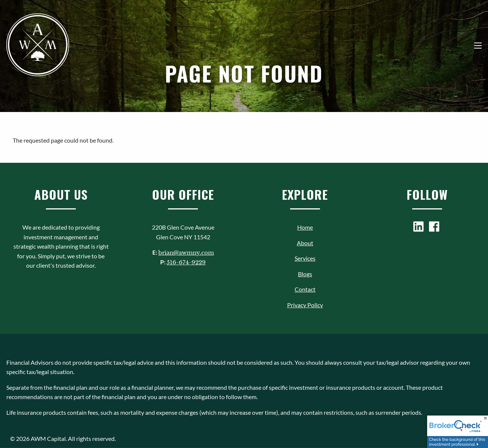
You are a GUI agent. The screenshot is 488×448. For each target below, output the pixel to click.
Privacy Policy (305, 305)
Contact (305, 289)
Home (305, 227)
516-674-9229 (186, 262)
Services (305, 258)
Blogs (305, 274)
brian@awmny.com (186, 253)
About (305, 243)
